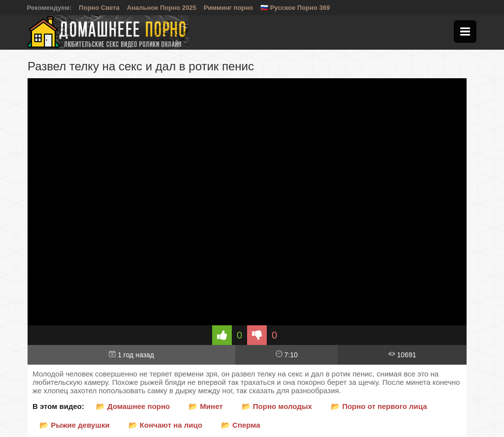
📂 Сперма (241, 425)
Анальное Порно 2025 (162, 8)
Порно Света (99, 8)
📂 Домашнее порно (133, 406)
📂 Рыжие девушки (75, 425)
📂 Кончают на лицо (165, 425)
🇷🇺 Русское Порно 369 (295, 8)
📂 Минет (205, 406)
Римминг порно (228, 8)
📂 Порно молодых (277, 406)
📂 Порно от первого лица (379, 406)
